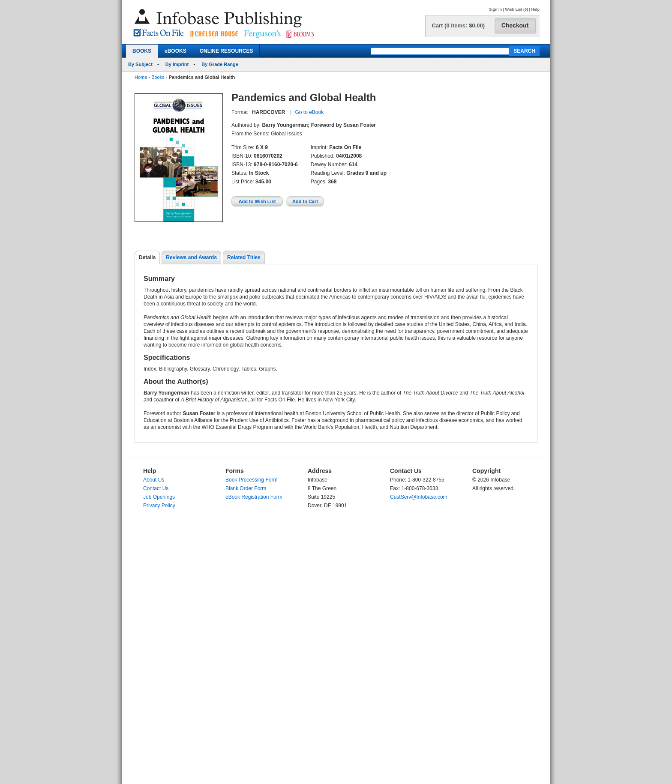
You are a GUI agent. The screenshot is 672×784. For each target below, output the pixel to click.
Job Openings (159, 497)
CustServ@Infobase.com (419, 497)
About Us (154, 480)
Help (535, 9)
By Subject (140, 64)
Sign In (495, 9)
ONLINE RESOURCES (226, 51)
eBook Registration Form (254, 497)
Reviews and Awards (191, 257)
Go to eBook (309, 112)
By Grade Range (220, 64)
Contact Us (156, 488)
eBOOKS (175, 51)
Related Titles (244, 257)
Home (141, 77)
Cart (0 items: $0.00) (458, 25)
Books (158, 77)
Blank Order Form (246, 488)
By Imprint (177, 64)
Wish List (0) (517, 9)
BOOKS (142, 51)
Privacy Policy (159, 506)
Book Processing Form (251, 480)
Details (147, 257)
